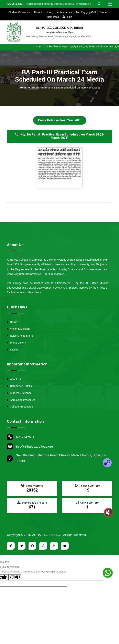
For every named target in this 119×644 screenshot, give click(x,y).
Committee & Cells (19, 386)
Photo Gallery (16, 343)
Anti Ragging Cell (86, 12)
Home (23, 88)
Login (67, 17)
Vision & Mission (18, 329)
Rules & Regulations (20, 336)
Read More (35, 292)
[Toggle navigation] (110, 4)
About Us (14, 379)
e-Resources (64, 12)
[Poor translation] (15, 577)
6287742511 (21, 437)
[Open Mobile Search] (99, 4)
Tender (104, 12)
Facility (13, 350)
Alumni (38, 12)
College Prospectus (20, 407)
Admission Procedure (21, 400)
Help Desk (53, 17)
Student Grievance (19, 12)
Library (50, 12)
